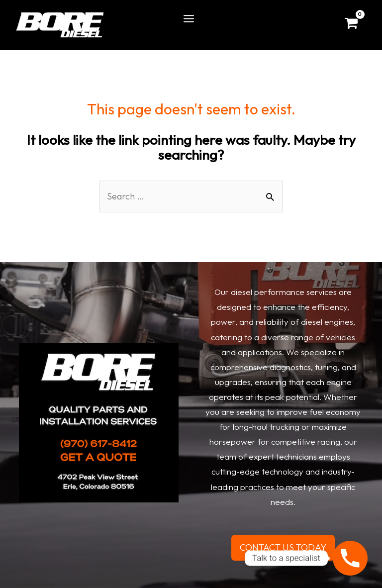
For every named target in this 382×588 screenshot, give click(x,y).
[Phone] (350, 558)
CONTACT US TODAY (283, 547)
